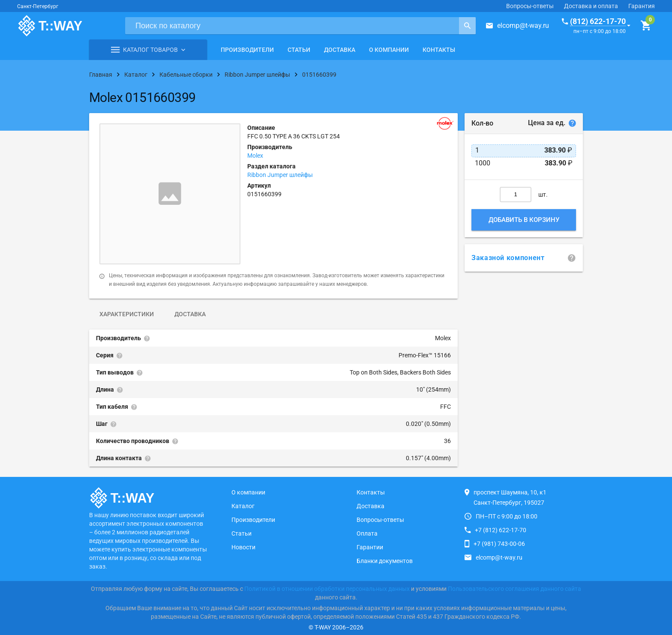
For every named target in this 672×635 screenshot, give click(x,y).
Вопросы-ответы (530, 6)
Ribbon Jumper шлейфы (280, 175)
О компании (389, 50)
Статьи (299, 50)
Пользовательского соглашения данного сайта (514, 589)
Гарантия (642, 6)
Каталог (243, 506)
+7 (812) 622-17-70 (501, 530)
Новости (243, 547)
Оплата (367, 533)
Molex (255, 156)
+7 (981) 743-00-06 (499, 544)
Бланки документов (385, 561)
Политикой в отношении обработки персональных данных (327, 589)
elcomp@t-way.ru (523, 25)
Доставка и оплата (591, 6)
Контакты (439, 50)
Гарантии (370, 547)
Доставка (340, 50)
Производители (247, 50)
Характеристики (127, 314)
